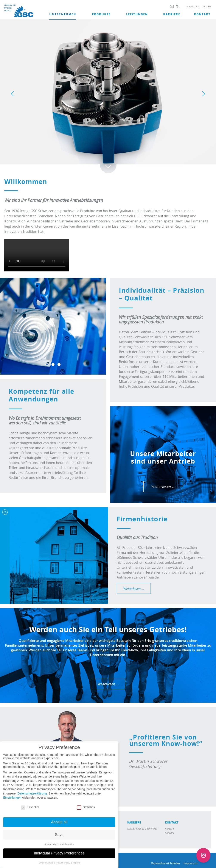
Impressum (191, 863)
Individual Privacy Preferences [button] (59, 853)
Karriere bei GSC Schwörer (142, 828)
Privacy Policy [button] (63, 863)
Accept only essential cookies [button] (59, 844)
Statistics (86, 807)
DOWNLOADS (193, 7)
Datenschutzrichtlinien (165, 863)
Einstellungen (12, 798)
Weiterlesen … (163, 487)
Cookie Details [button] (46, 863)
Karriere (172, 14)
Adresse (169, 828)
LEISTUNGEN (137, 14)
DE (204, 7)
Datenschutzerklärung (32, 793)
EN (209, 7)
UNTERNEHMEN (63, 14)
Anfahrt (169, 833)
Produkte (101, 14)
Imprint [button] (76, 863)
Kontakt (202, 14)
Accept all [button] (59, 822)
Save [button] (59, 835)
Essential (30, 807)
